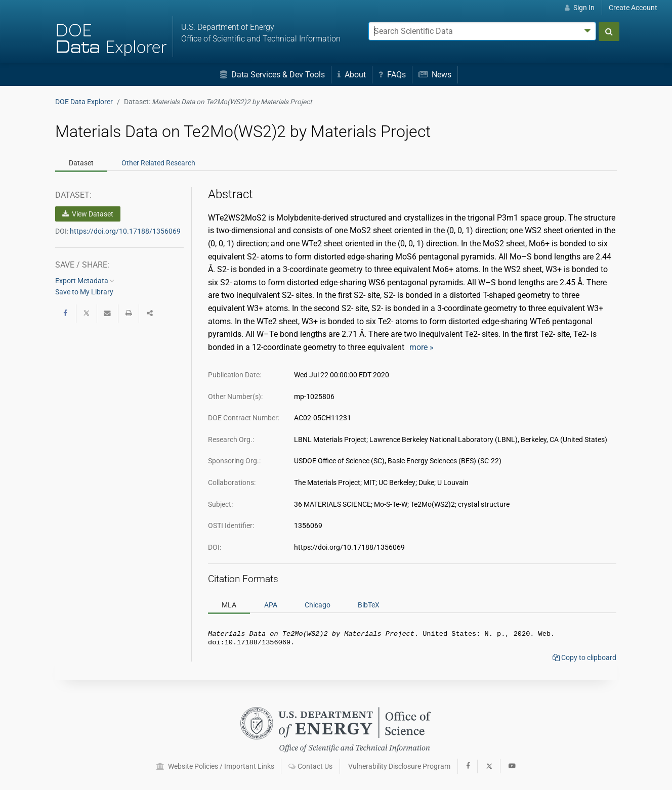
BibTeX (369, 605)
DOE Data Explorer (84, 102)
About (352, 75)
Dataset (81, 163)
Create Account (633, 8)
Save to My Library (84, 292)
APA (271, 605)
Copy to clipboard (584, 660)
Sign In (580, 8)
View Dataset (88, 214)
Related (158, 163)
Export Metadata (85, 281)
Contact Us (310, 766)
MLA (229, 605)
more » (422, 347)
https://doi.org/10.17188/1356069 (125, 231)
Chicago (318, 605)
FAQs (392, 75)
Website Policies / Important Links (215, 766)
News (435, 75)
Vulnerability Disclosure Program (399, 766)
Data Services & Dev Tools (272, 75)
